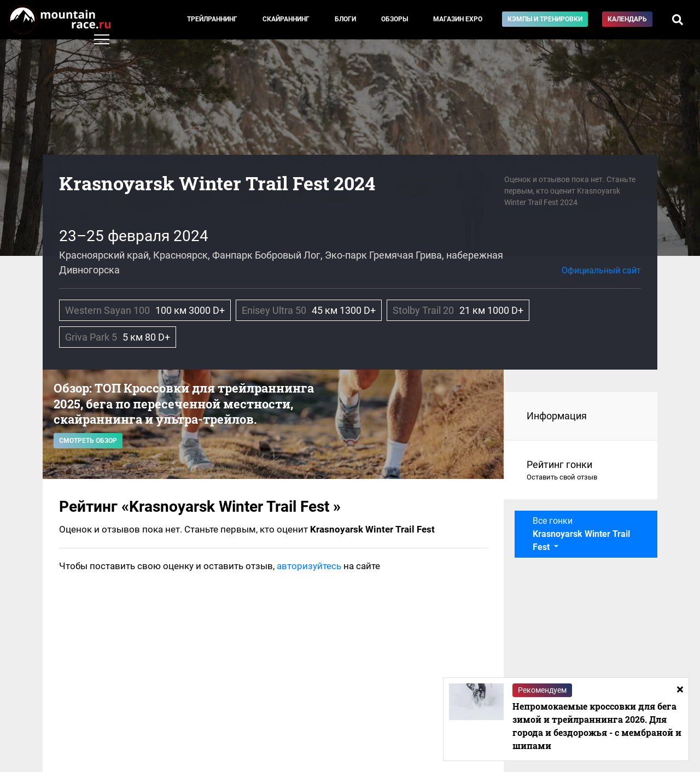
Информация (557, 416)
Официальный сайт (601, 270)
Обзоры (395, 19)
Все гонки (581, 534)
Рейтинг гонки (581, 471)
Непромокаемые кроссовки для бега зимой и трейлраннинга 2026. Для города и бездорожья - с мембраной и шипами (597, 726)
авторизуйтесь (309, 566)
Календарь (627, 19)
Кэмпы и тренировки (545, 19)
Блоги (345, 19)
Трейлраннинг (212, 19)
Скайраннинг (286, 19)
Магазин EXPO (458, 19)
